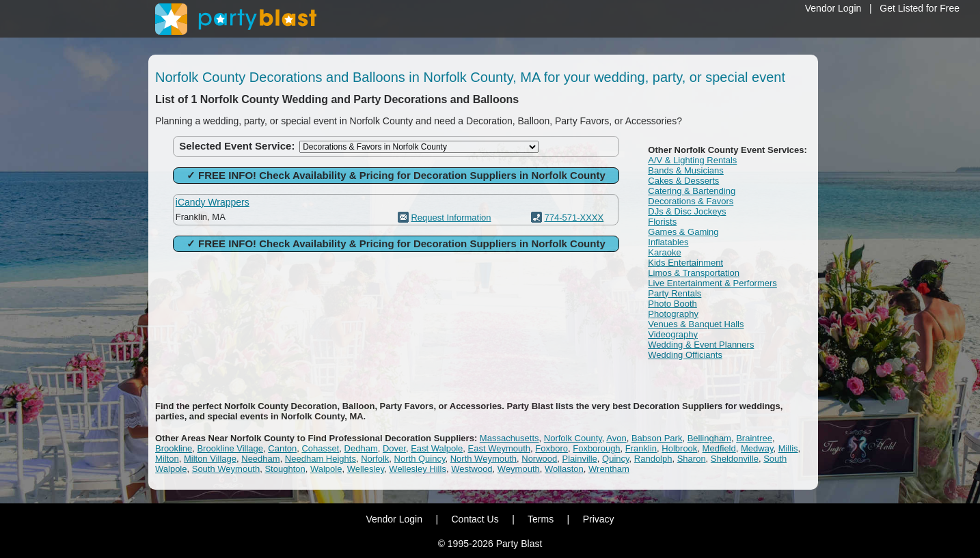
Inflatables (668, 242)
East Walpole (437, 448)
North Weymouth (484, 459)
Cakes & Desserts (683, 181)
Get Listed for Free (920, 8)
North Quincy (420, 459)
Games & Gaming (683, 232)
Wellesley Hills (418, 469)
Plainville (580, 459)
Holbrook (679, 448)
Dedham (361, 448)
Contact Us (475, 519)
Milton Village (210, 459)
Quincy (616, 459)
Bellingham (709, 438)
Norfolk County (573, 438)
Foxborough (596, 448)
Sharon (692, 459)
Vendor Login (833, 8)
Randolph (653, 459)
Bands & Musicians (686, 170)
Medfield (719, 448)
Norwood (539, 459)
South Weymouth (226, 469)
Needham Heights (321, 459)
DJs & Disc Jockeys (687, 211)
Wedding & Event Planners (701, 345)
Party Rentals (675, 293)
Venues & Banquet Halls (696, 324)
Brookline (174, 448)
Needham (260, 459)
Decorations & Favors (691, 201)
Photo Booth (672, 304)
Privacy (599, 519)
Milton (167, 459)
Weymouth (519, 469)
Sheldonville (735, 459)
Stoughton (285, 469)
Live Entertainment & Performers (712, 283)
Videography (673, 334)
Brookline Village (230, 448)
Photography (673, 314)
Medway (757, 448)
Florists (662, 222)
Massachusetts (509, 438)
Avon (616, 438)
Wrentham (609, 469)
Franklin (641, 448)
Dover (394, 448)
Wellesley (366, 469)
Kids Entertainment (685, 263)
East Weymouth (500, 448)
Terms (541, 519)
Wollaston (564, 469)
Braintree (754, 438)
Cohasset (320, 448)
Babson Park (657, 438)
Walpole (326, 469)
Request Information (451, 218)
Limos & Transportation (694, 273)
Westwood (472, 469)
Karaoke (664, 252)
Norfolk (375, 459)
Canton (282, 448)
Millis (788, 448)
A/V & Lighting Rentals (692, 160)
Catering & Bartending (692, 191)
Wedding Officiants (685, 355)
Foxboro (552, 448)
